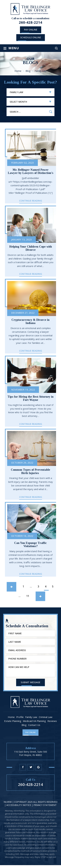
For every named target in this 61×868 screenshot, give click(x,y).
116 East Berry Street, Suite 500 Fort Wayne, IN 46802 (30, 753)
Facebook (23, 767)
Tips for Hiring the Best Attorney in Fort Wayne (30, 398)
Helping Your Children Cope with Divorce (31, 248)
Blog (24, 725)
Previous (11, 587)
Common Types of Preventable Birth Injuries (30, 471)
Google (38, 767)
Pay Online (31, 30)
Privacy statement (45, 805)
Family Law (31, 717)
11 (28, 597)
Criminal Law (46, 717)
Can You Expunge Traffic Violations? (30, 545)
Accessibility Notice (19, 805)
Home (11, 717)
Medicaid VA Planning (34, 721)
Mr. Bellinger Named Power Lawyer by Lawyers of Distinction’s (31, 171)
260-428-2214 (30, 22)
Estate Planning (13, 721)
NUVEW (8, 802)
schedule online (31, 37)
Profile (20, 717)
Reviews (52, 721)
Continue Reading (31, 201)
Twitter (31, 767)
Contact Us (34, 725)
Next (40, 596)
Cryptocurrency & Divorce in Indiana (30, 321)
